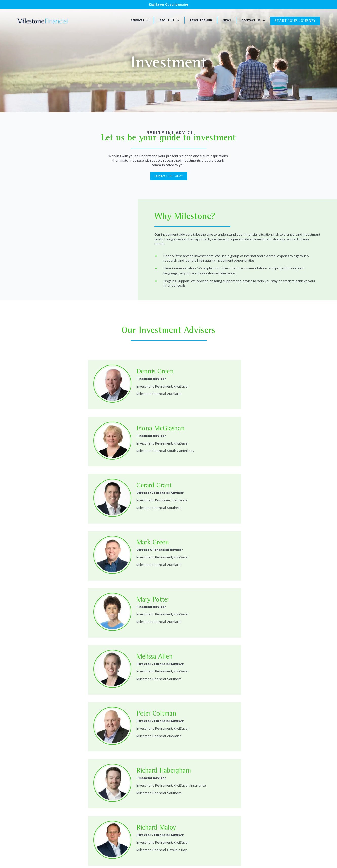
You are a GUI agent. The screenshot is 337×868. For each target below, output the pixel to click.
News (227, 20)
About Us (167, 20)
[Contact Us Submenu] (265, 20)
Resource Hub (201, 20)
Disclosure (49, 845)
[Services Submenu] (149, 20)
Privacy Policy (27, 845)
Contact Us (251, 20)
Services (137, 20)
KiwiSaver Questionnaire (168, 4)
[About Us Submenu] (179, 20)
